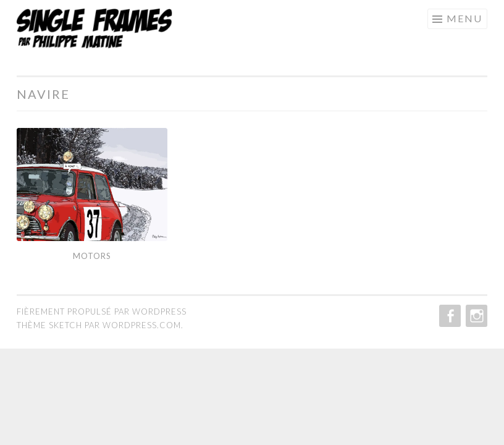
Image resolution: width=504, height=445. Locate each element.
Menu (464, 18)
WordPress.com (142, 325)
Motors (92, 256)
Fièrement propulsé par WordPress (102, 311)
